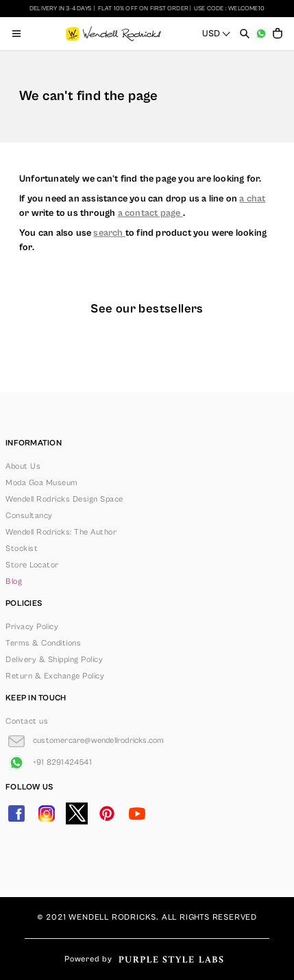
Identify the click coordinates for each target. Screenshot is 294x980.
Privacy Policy (32, 627)
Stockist (22, 549)
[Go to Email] (85, 741)
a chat (252, 199)
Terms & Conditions (43, 643)
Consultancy (29, 516)
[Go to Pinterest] (107, 813)
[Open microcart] (278, 34)
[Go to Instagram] (47, 813)
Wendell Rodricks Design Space (64, 499)
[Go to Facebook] (16, 813)
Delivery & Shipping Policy (54, 660)
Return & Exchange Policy (55, 676)
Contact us (27, 721)
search (109, 233)
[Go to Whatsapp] (49, 763)
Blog (14, 581)
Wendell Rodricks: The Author (61, 532)
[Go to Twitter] (77, 813)
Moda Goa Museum (42, 483)
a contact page (150, 213)
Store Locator (32, 565)
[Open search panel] (245, 34)
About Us (23, 466)
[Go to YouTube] (137, 813)
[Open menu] (16, 34)
